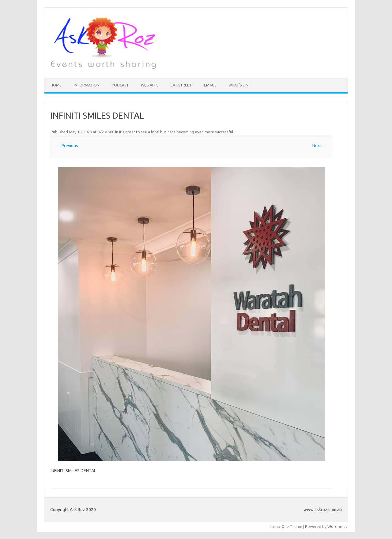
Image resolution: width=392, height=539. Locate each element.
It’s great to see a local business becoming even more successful (176, 132)
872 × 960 (106, 132)
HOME (56, 85)
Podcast (120, 85)
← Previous (67, 146)
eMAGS (210, 85)
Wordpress (337, 526)
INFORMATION (87, 85)
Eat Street (181, 85)
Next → (319, 146)
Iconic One (280, 526)
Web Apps (150, 85)
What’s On (238, 85)
